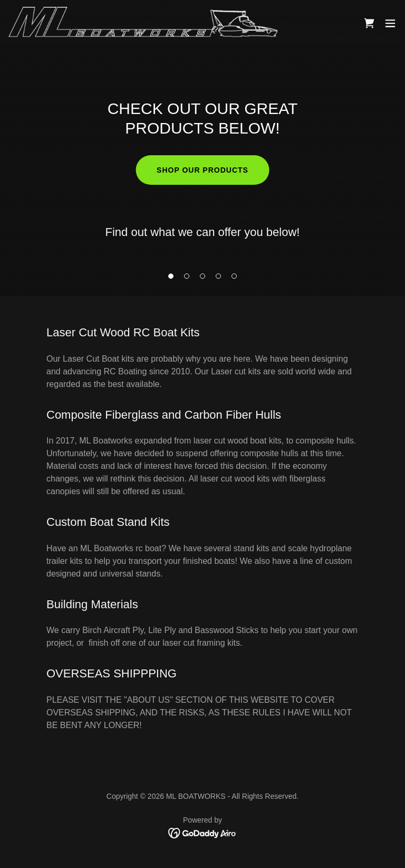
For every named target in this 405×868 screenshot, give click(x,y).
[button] (171, 276)
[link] (143, 23)
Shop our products (202, 170)
